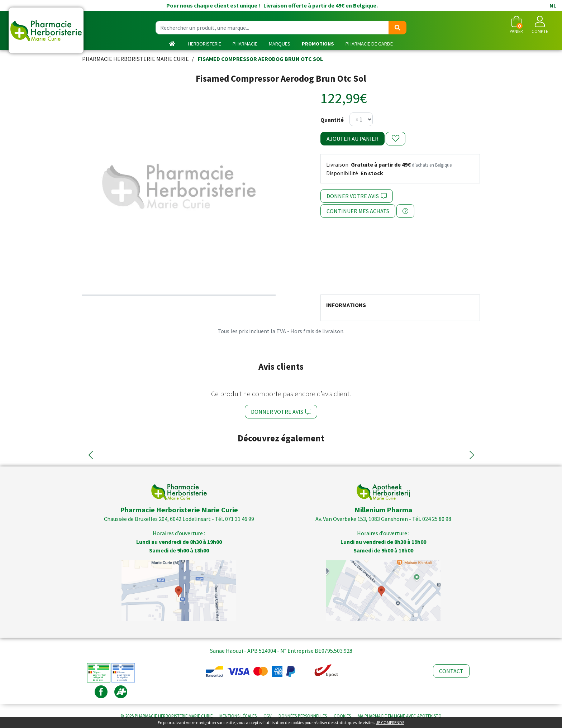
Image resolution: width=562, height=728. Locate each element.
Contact (451, 671)
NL (553, 5)
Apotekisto (400, 716)
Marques (280, 44)
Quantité (332, 120)
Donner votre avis (357, 196)
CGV (268, 716)
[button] (91, 455)
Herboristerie (204, 44)
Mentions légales (238, 716)
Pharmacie (245, 44)
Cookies (342, 716)
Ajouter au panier (353, 139)
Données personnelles (303, 716)
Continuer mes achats (358, 211)
